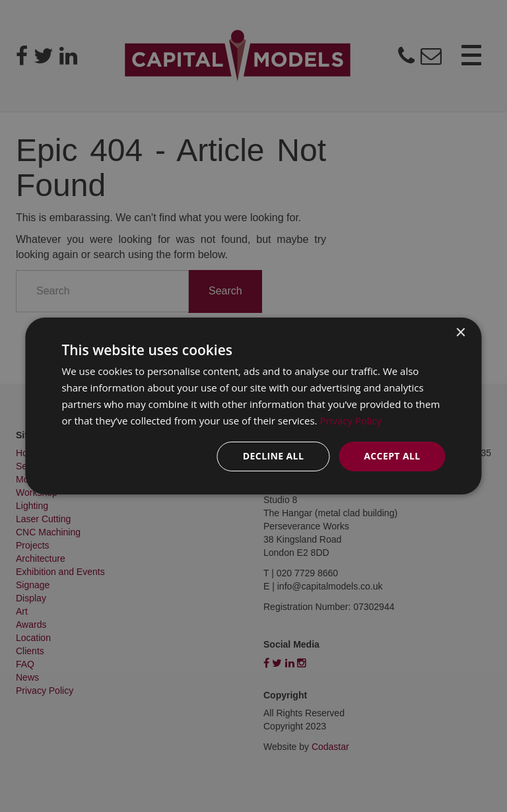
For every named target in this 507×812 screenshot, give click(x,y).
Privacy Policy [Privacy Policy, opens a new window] (351, 421)
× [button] (460, 333)
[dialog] (253, 406)
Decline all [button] (273, 456)
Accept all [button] (392, 456)
